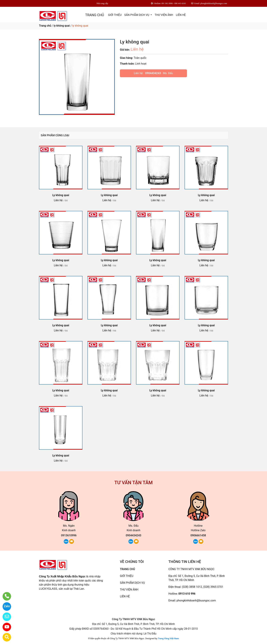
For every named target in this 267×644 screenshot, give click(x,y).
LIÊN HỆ (181, 15)
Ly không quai (61, 195)
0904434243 (153, 73)
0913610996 (69, 535)
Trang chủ (45, 26)
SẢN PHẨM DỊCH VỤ (137, 15)
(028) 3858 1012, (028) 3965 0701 (203, 587)
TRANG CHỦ (95, 15)
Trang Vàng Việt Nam (168, 638)
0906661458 (198, 535)
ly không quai (62, 26)
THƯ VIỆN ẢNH (164, 15)
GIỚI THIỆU (115, 15)
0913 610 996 (187, 594)
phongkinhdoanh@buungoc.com (196, 600)
